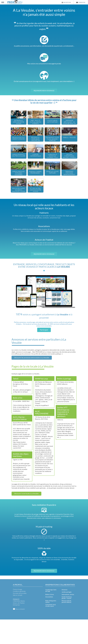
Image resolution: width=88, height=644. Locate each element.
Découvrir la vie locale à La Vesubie (26, 518)
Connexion (81, 2)
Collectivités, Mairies (19, 625)
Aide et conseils (18, 620)
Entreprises (16, 629)
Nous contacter (19, 634)
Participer (44, 354)
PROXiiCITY (16, 624)
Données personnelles (20, 618)
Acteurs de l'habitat (19, 627)
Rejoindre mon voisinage (44, 91)
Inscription (66, 2)
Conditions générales (19, 616)
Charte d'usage (17, 614)
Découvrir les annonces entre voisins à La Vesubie (32, 382)
